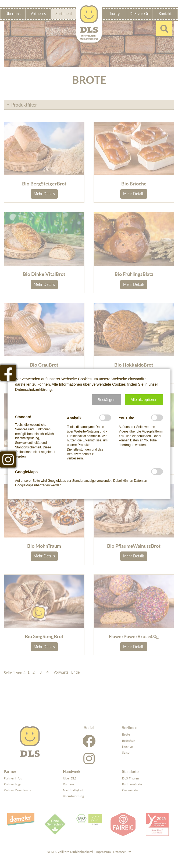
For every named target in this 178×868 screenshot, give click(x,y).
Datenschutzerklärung (33, 389)
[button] (106, 400)
